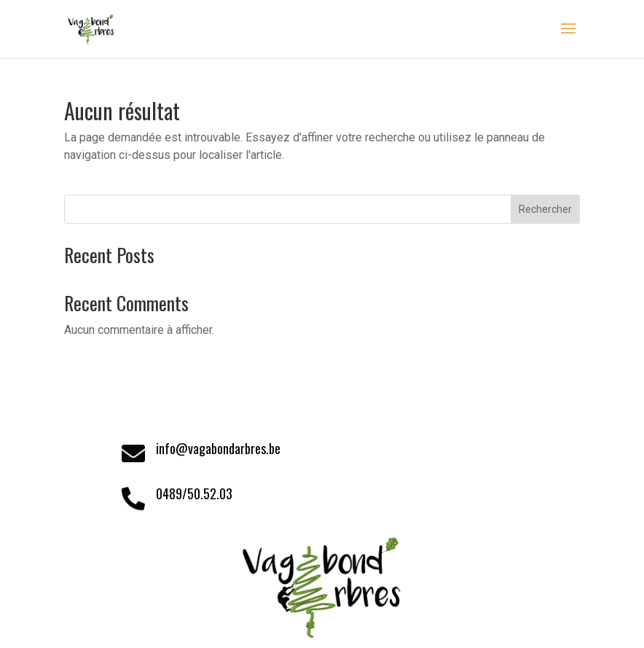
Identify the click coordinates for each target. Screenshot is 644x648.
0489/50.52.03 (194, 493)
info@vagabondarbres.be (218, 448)
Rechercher (545, 209)
